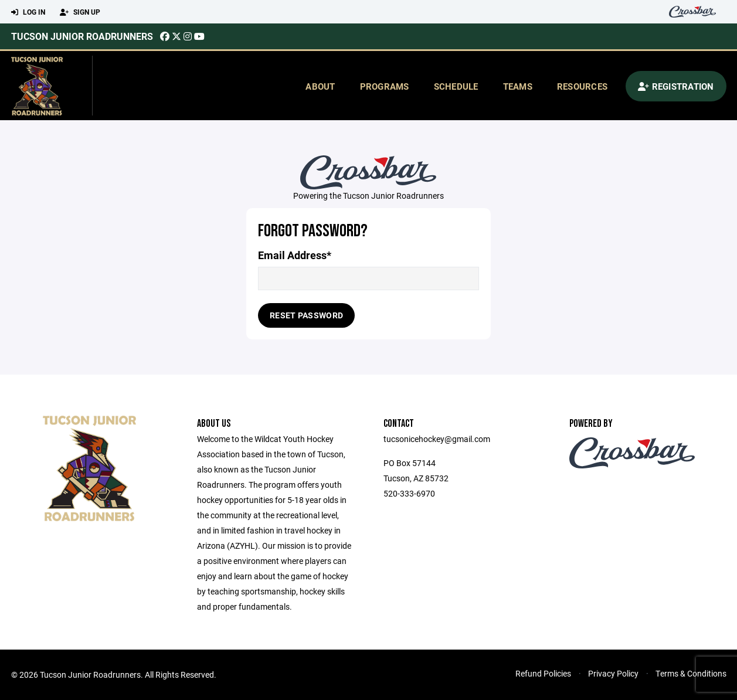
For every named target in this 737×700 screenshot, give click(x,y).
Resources (582, 86)
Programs (385, 86)
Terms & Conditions (691, 673)
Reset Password (306, 315)
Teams (518, 86)
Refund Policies (543, 673)
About (320, 86)
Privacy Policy (613, 673)
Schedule (456, 86)
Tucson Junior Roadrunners (82, 36)
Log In (28, 12)
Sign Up (80, 12)
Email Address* (295, 255)
